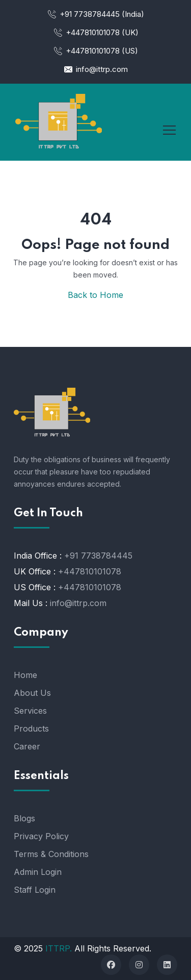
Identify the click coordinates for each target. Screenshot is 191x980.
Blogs (24, 818)
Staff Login (35, 890)
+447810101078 (90, 571)
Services (30, 711)
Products (31, 728)
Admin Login (38, 872)
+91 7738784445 (98, 556)
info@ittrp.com (95, 69)
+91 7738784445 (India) (95, 14)
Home (25, 675)
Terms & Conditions (51, 854)
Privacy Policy (41, 836)
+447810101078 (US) (95, 51)
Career (27, 746)
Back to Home (95, 295)
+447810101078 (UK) (96, 32)
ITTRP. (59, 948)
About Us (32, 693)
